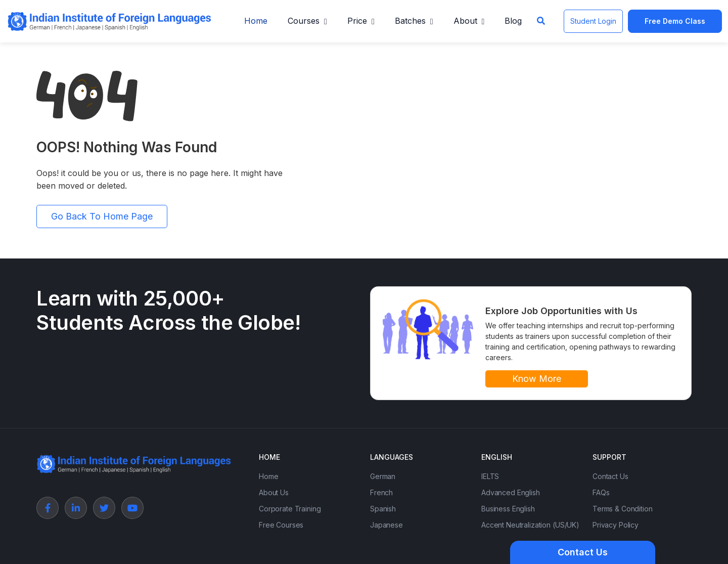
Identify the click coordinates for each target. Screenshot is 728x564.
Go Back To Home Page (102, 216)
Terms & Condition (623, 509)
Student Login (593, 21)
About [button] (465, 21)
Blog (513, 21)
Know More (537, 379)
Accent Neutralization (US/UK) (530, 525)
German (383, 476)
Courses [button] (304, 21)
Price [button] (357, 21)
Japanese (386, 525)
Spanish (383, 509)
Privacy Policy (616, 525)
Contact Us (610, 476)
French (381, 492)
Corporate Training (290, 509)
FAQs (601, 492)
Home (256, 21)
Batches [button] (410, 21)
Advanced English (511, 492)
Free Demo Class (675, 21)
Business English (508, 509)
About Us (274, 492)
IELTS (490, 476)
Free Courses (281, 525)
